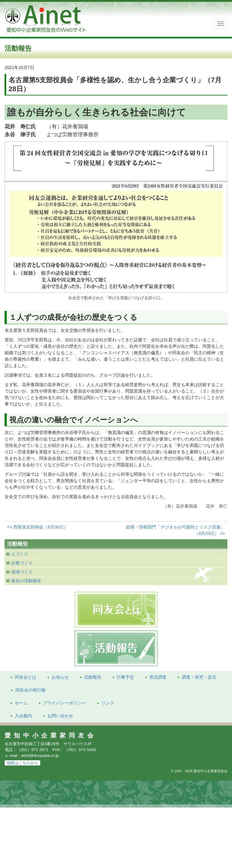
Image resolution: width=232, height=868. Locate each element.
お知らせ (60, 677)
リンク (108, 703)
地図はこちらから (22, 763)
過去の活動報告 (26, 581)
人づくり (20, 554)
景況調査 (158, 677)
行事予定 (125, 677)
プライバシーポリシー (65, 703)
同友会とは (26, 677)
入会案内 (23, 716)
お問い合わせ (60, 716)
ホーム (21, 703)
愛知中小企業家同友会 (51, 735)
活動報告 (93, 677)
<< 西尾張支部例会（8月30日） (37, 527)
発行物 (30, 690)
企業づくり (22, 563)
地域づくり (22, 572)
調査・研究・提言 (199, 677)
